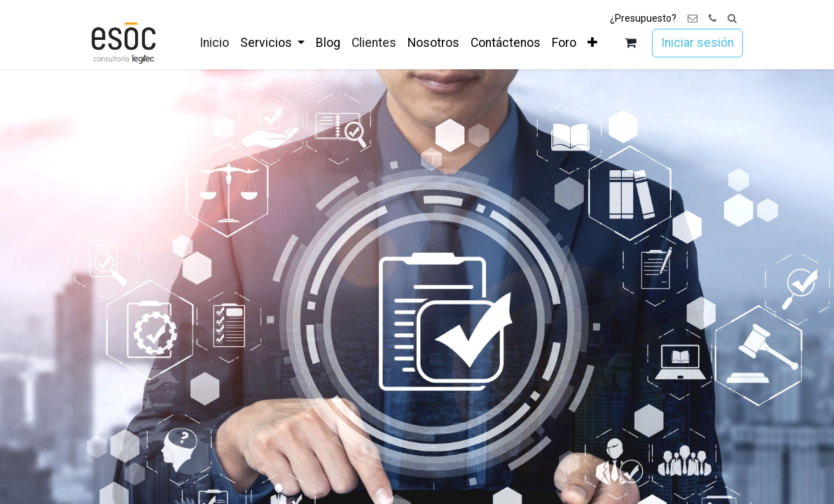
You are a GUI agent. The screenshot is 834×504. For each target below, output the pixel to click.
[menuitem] (214, 43)
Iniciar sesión (697, 43)
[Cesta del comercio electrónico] (630, 43)
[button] (732, 19)
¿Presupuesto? (643, 18)
